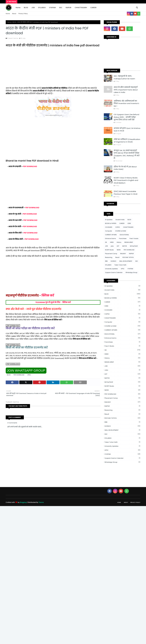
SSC (137, 261)
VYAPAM (130, 269)
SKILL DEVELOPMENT (126, 261)
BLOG (14, 22)
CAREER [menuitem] (93, 8)
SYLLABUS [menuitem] (42, 8)
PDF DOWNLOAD (30, 166)
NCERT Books (109, 250)
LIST (118, 246)
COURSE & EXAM (121, 231)
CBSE (129, 223)
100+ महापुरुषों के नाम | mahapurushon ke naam (124, 77)
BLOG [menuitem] (26, 8)
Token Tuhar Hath (120, 265)
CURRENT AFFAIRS (111, 235)
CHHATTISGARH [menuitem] (81, 8)
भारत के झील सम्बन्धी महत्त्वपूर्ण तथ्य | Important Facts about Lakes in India (126, 90)
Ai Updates (109, 220)
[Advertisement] (53, 68)
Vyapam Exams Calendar (114, 272)
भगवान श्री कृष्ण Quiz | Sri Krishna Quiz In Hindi (127, 130)
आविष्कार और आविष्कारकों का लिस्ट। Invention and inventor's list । (126, 103)
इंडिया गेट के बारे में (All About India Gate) (125, 168)
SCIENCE (113, 261)
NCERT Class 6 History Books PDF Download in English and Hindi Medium (126, 180)
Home (8, 14)
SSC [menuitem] (61, 8)
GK (106, 242)
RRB (106, 261)
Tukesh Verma (13, 38)
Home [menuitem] (18, 8)
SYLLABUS (108, 265)
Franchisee (123, 238)
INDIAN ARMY (129, 242)
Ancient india (120, 220)
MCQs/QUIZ (134, 246)
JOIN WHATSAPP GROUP (26, 371)
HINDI (112, 242)
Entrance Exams (110, 238)
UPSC (29, 375)
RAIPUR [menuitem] (68, 8)
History (119, 242)
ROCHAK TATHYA (128, 257)
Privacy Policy (23, 14)
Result (117, 257)
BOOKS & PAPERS (111, 223)
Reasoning (109, 257)
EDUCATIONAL (124, 235)
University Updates (111, 269)
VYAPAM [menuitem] (52, 8)
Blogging (23, 502)
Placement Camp (111, 254)
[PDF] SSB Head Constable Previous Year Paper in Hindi (126, 193)
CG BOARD (109, 227)
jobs (112, 246)
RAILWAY (123, 254)
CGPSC (118, 227)
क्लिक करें (48, 295)
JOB (106, 246)
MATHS (125, 246)
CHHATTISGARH (128, 227)
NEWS (119, 250)
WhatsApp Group (131, 272)
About (14, 14)
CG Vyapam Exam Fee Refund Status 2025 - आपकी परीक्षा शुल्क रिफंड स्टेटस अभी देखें (126, 117)
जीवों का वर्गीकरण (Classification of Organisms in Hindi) (127, 141)
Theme (41, 502)
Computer (109, 231)
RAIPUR (131, 254)
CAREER (122, 223)
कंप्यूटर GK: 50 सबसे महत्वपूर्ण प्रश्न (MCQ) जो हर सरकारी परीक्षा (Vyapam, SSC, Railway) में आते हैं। (127, 154)
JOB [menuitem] (33, 8)
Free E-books (134, 238)
